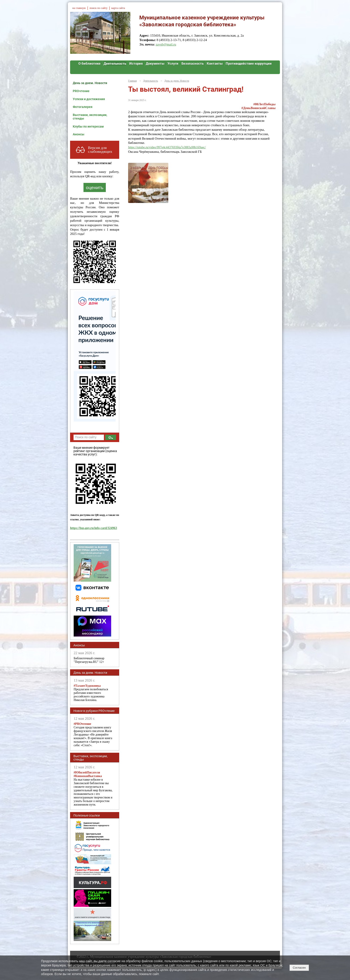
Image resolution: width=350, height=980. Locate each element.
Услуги (173, 64)
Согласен (299, 968)
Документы (155, 64)
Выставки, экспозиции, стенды (90, 117)
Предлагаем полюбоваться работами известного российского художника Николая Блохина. (91, 693)
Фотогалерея (83, 107)
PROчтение (81, 91)
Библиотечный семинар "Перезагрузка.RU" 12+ (89, 660)
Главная (132, 81)
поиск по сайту (98, 8)
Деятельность (115, 64)
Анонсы (79, 134)
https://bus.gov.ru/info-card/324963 (94, 528)
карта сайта (118, 8)
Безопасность (193, 64)
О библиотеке (89, 64)
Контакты (215, 64)
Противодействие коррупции (249, 64)
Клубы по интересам (88, 126)
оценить (95, 187)
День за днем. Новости (90, 83)
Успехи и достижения (89, 99)
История (136, 64)
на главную (79, 8)
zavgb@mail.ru (166, 44)
